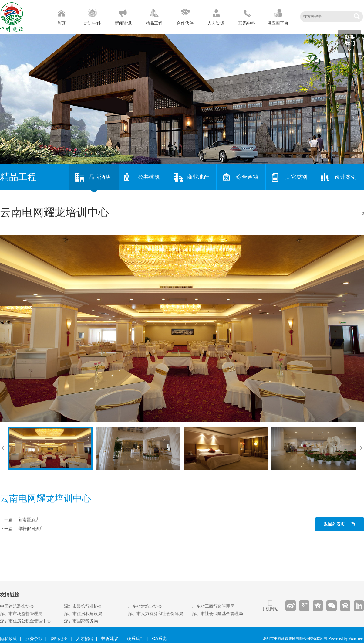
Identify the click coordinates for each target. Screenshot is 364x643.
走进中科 (92, 13)
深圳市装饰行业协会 (83, 606)
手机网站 (270, 606)
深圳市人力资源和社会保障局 (156, 614)
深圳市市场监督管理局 (21, 614)
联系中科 (247, 13)
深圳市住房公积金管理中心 (25, 621)
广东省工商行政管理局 (213, 606)
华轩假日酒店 (31, 529)
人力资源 (216, 13)
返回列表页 (334, 524)
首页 (61, 13)
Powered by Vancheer (346, 638)
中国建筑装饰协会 (17, 606)
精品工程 (154, 13)
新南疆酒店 (29, 519)
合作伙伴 (185, 13)
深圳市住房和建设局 (83, 614)
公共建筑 (142, 177)
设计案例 (339, 177)
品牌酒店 (93, 177)
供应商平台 (278, 13)
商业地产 (191, 177)
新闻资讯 (123, 13)
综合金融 (240, 177)
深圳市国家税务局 (81, 621)
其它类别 (290, 177)
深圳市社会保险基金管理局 (217, 614)
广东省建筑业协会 (145, 606)
